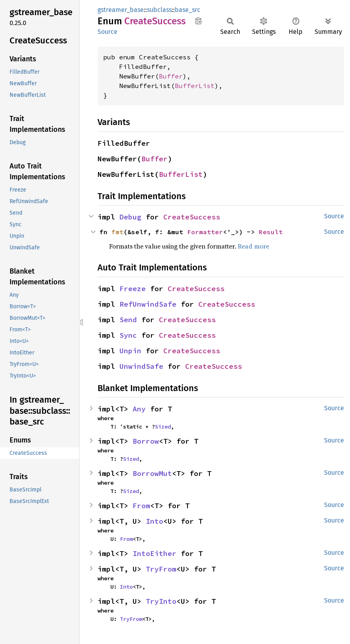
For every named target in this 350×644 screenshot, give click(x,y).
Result (271, 232)
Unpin (130, 351)
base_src (188, 10)
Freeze (133, 289)
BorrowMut (152, 473)
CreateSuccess (192, 217)
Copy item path (198, 21)
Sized (163, 427)
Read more (253, 246)
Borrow (146, 441)
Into (154, 521)
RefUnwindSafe (148, 304)
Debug (130, 217)
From (141, 506)
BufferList (195, 86)
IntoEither (154, 553)
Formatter (205, 232)
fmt (117, 232)
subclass (159, 10)
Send (128, 320)
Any (139, 409)
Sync (128, 335)
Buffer (171, 76)
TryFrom (161, 569)
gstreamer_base (121, 10)
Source (108, 32)
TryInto (161, 601)
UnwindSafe (141, 366)
